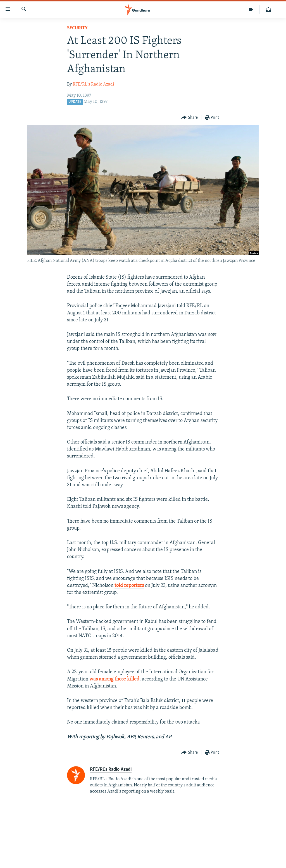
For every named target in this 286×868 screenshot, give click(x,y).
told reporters (129, 586)
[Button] (190, 118)
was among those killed (114, 679)
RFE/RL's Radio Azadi (93, 84)
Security (77, 28)
